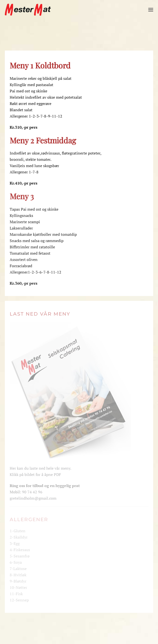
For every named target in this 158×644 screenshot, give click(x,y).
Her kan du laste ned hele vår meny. (40, 468)
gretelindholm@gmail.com (33, 498)
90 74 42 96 (32, 492)
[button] (151, 10)
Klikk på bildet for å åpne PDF (35, 474)
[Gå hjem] (28, 10)
